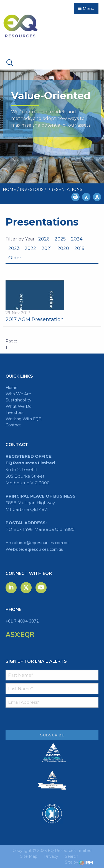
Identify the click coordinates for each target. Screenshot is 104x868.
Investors (15, 412)
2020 (63, 248)
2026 (44, 239)
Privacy (51, 856)
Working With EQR (24, 419)
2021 (47, 248)
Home (12, 387)
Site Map (29, 856)
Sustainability (18, 400)
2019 (79, 248)
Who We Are (18, 394)
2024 (77, 239)
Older (15, 258)
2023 (14, 248)
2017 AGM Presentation (35, 319)
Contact (13, 425)
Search (72, 856)
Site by (79, 862)
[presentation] (39, 719)
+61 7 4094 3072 (22, 621)
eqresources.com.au (44, 549)
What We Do (19, 406)
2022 (30, 248)
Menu (86, 9)
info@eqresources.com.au (44, 543)
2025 (60, 239)
